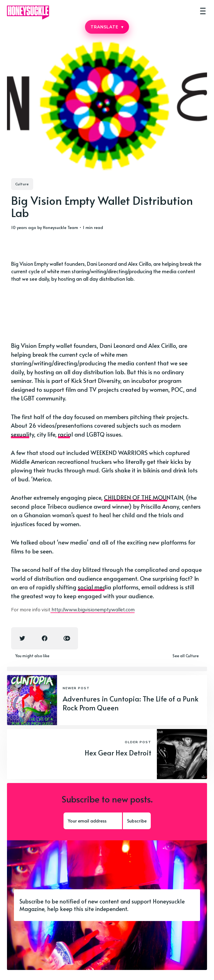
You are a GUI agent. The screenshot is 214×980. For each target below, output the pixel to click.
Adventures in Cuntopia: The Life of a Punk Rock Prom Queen (131, 703)
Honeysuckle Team (60, 227)
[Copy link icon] (67, 638)
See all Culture (186, 656)
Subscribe (137, 821)
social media (94, 587)
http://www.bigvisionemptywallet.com (93, 610)
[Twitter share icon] (22, 638)
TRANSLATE (107, 27)
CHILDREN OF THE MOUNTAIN (144, 497)
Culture (22, 184)
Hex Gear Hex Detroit (118, 753)
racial (65, 434)
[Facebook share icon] (45, 638)
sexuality (22, 434)
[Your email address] (93, 821)
